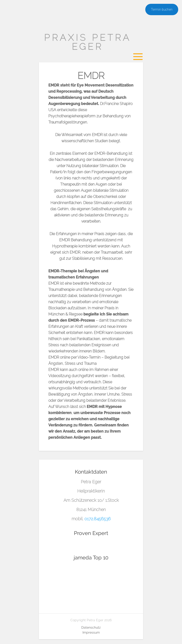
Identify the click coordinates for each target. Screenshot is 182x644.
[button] (10, 634)
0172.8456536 (98, 519)
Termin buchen (162, 9)
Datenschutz (91, 627)
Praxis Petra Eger (88, 42)
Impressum (91, 632)
